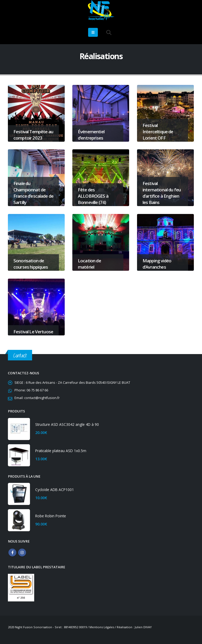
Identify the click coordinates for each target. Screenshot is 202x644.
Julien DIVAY (143, 627)
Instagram (22, 553)
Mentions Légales (102, 627)
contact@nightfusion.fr (42, 398)
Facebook (12, 553)
